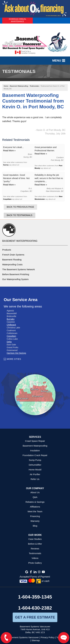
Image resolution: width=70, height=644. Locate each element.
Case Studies (35, 539)
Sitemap (36, 640)
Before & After (35, 544)
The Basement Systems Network (18, 269)
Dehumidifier (35, 465)
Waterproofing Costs (12, 264)
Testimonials (35, 553)
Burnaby (11, 319)
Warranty (35, 521)
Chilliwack (11, 325)
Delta (9, 342)
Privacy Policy (48, 637)
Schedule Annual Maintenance (17, 20)
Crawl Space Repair (35, 441)
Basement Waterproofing (20, 241)
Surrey (6, 165)
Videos (35, 558)
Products (7, 250)
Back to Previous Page (20, 207)
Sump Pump (35, 460)
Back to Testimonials (20, 215)
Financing (35, 516)
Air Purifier (35, 474)
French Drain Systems (13, 255)
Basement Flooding (12, 260)
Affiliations (35, 507)
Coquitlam (7, 199)
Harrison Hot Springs (16, 353)
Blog (35, 526)
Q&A (35, 497)
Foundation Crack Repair (35, 455)
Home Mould (35, 470)
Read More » (9, 151)
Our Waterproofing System (15, 279)
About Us (35, 492)
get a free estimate (35, 617)
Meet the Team (35, 511)
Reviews (35, 549)
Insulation (35, 450)
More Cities (14, 359)
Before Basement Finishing (16, 274)
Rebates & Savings (35, 502)
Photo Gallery (35, 563)
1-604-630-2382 (35, 608)
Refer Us (35, 479)
